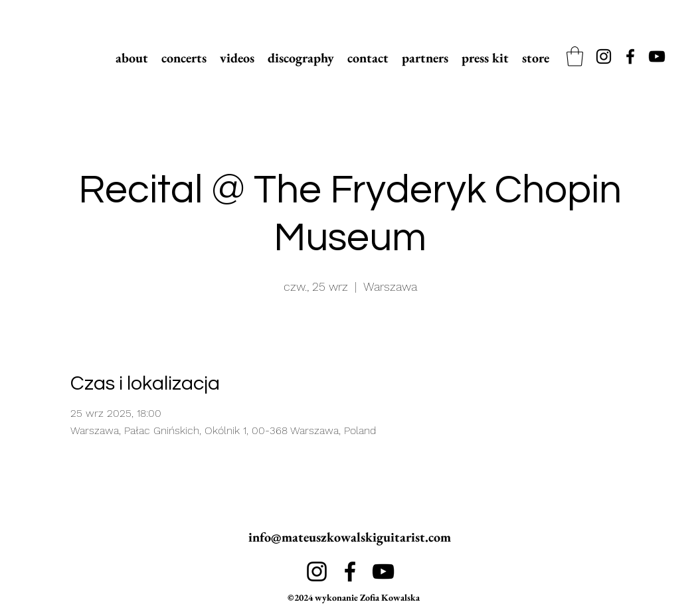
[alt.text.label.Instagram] (604, 56)
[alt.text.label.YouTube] (657, 56)
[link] (575, 56)
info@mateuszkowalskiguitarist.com (350, 537)
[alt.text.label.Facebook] (630, 56)
